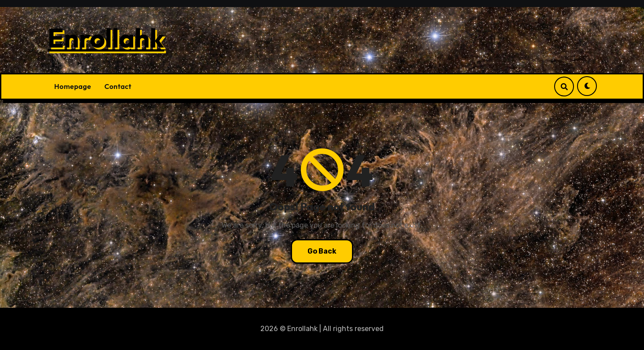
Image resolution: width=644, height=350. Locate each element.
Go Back (322, 251)
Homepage (73, 86)
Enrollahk (106, 38)
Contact (118, 86)
